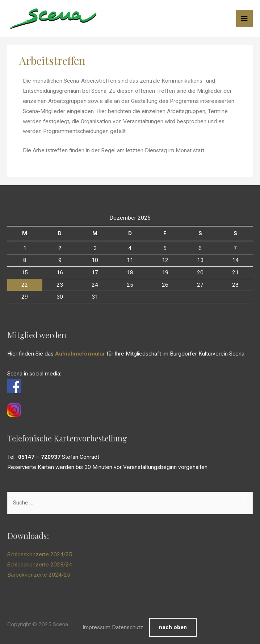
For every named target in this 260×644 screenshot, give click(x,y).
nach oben (173, 627)
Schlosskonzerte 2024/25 (40, 554)
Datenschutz (128, 627)
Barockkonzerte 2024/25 (39, 575)
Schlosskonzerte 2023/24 (40, 565)
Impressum (97, 627)
